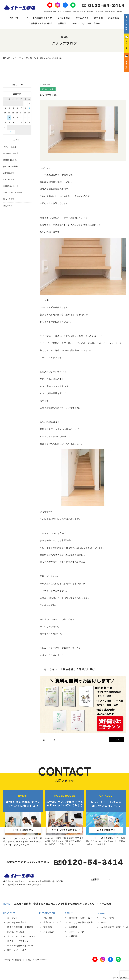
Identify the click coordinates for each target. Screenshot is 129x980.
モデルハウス (82, 18)
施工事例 (99, 18)
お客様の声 (114, 18)
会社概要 (62, 23)
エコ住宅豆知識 (10, 160)
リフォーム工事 (10, 147)
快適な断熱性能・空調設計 (20, 927)
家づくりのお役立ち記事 (81, 922)
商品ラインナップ (52, 922)
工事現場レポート (11, 186)
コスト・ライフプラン (18, 941)
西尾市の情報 (9, 173)
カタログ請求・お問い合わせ (86, 23)
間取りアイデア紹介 (17, 950)
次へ (55, 740)
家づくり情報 (9, 199)
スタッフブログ (77, 932)
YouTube (48, 918)
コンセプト (15, 18)
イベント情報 (64, 18)
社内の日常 (8, 206)
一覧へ (116, 740)
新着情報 (73, 927)
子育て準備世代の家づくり (20, 946)
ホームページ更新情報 (13, 192)
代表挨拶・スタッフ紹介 (41, 23)
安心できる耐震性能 (17, 922)
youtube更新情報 (11, 166)
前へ (45, 740)
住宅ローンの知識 (11, 153)
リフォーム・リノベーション (21, 936)
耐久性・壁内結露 (16, 932)
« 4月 (9, 132)
